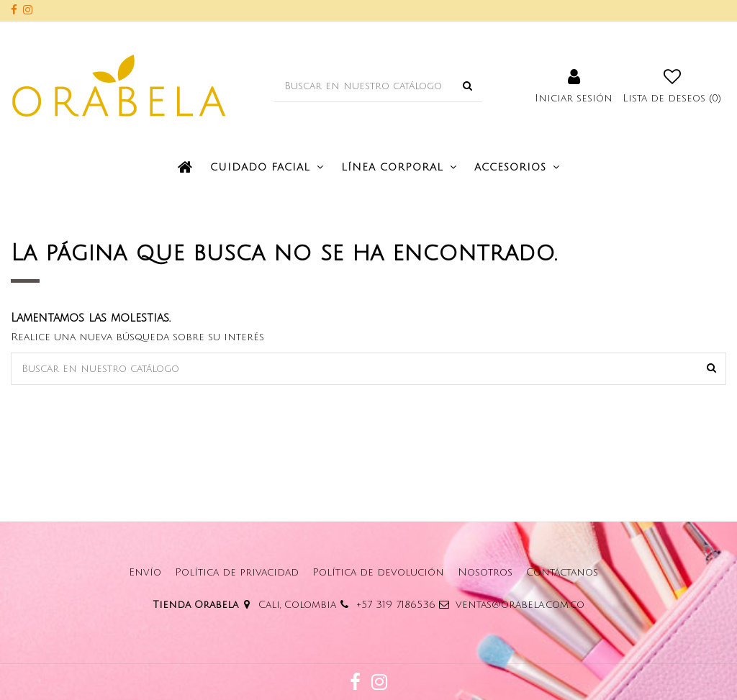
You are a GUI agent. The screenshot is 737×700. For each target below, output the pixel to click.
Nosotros (485, 572)
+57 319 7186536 (396, 605)
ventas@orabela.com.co (520, 605)
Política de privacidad (237, 572)
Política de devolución (378, 572)
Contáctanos (562, 572)
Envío (145, 572)
